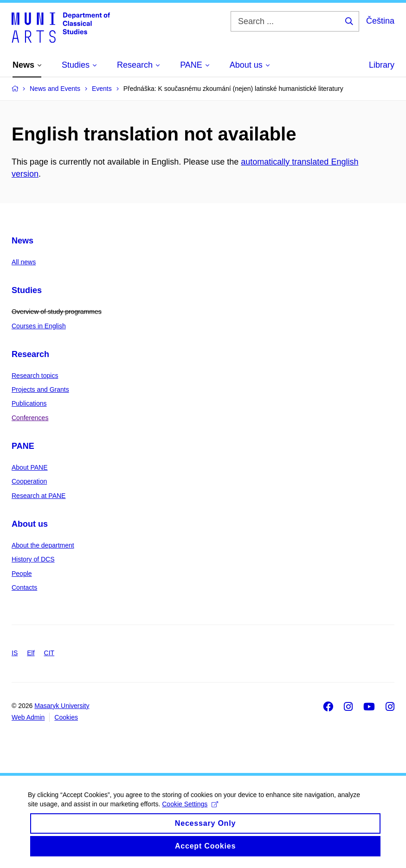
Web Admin (28, 717)
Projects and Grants (40, 389)
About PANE (30, 467)
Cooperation (29, 481)
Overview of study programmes (57, 312)
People (22, 574)
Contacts (24, 587)
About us (30, 524)
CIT (49, 653)
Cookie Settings (190, 811)
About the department (43, 545)
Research (30, 354)
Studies (27, 290)
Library (382, 65)
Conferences (30, 418)
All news (24, 262)
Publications (29, 403)
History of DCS (33, 559)
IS (15, 653)
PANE (23, 446)
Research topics (35, 376)
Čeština (380, 21)
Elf (31, 653)
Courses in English (39, 326)
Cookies (66, 717)
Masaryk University (62, 706)
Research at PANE (39, 496)
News (23, 241)
